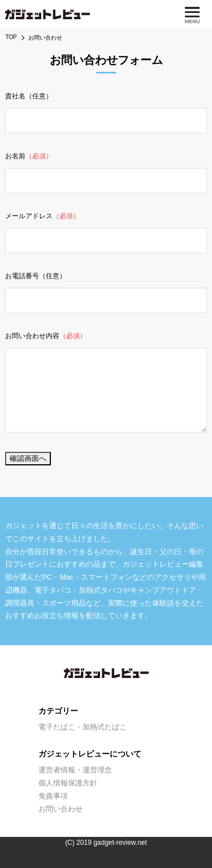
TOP (11, 37)
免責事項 (53, 796)
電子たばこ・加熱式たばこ (83, 727)
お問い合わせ (60, 809)
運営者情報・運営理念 (75, 770)
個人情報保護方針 (68, 783)
